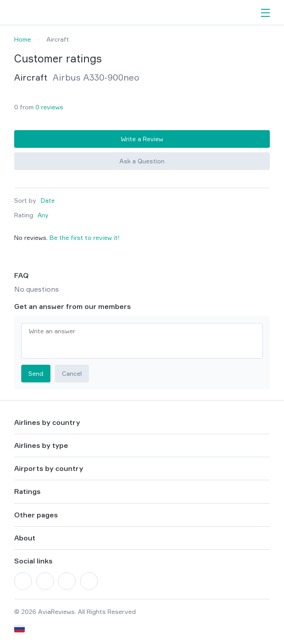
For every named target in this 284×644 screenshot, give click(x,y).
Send (36, 373)
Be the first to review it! (85, 237)
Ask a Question (142, 161)
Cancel (72, 373)
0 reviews (49, 107)
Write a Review (142, 139)
